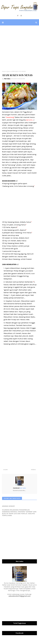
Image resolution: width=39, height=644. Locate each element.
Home (4, 71)
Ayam (8, 71)
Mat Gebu (7, 79)
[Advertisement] (19, 48)
